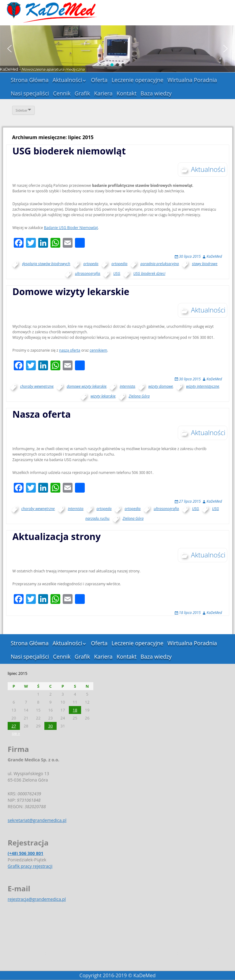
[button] (9, 49)
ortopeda (91, 264)
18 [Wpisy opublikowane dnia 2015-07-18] (75, 710)
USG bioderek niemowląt (69, 151)
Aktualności (67, 80)
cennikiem (98, 350)
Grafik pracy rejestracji (30, 866)
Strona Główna (30, 80)
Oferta (99, 80)
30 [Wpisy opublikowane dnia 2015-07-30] (51, 726)
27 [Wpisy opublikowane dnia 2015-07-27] (14, 726)
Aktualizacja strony (57, 536)
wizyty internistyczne (203, 386)
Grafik (82, 93)
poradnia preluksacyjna (160, 264)
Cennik (62, 93)
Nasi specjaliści (30, 93)
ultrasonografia (88, 274)
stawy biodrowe (205, 264)
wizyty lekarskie (103, 396)
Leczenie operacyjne (137, 80)
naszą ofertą (70, 350)
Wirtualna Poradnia (192, 80)
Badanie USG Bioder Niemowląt (71, 228)
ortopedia (119, 264)
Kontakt (127, 93)
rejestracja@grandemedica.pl (37, 899)
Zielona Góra (139, 396)
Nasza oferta (42, 414)
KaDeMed (214, 256)
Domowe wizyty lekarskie (71, 292)
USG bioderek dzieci (149, 274)
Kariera (103, 93)
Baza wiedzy (156, 93)
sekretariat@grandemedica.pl (37, 820)
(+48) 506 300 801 (25, 853)
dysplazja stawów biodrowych (46, 264)
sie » (16, 733)
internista (127, 386)
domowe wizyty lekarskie (87, 386)
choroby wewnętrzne (37, 386)
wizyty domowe (161, 386)
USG (117, 274)
